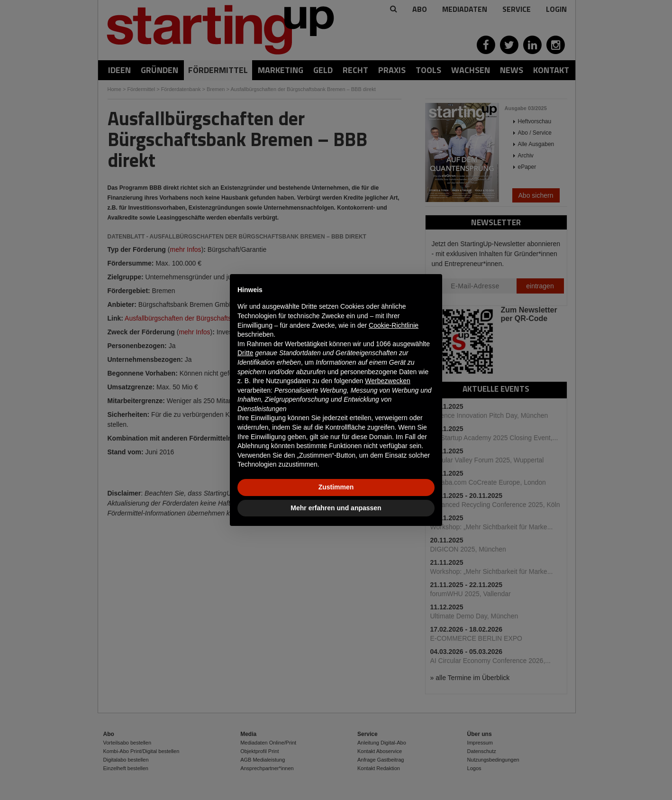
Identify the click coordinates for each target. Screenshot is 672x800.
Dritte (245, 353)
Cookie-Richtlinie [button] (394, 325)
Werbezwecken (387, 381)
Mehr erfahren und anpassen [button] (336, 508)
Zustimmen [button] (336, 487)
